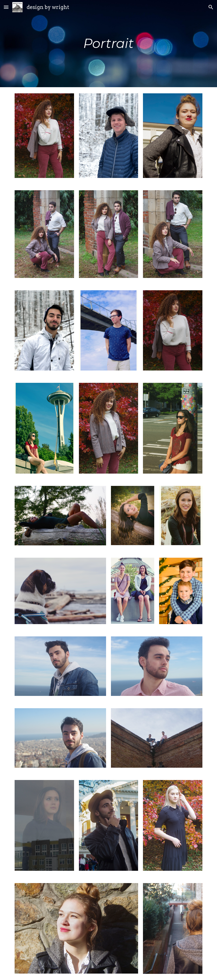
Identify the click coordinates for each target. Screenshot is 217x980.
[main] (109, 44)
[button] (6, 7)
